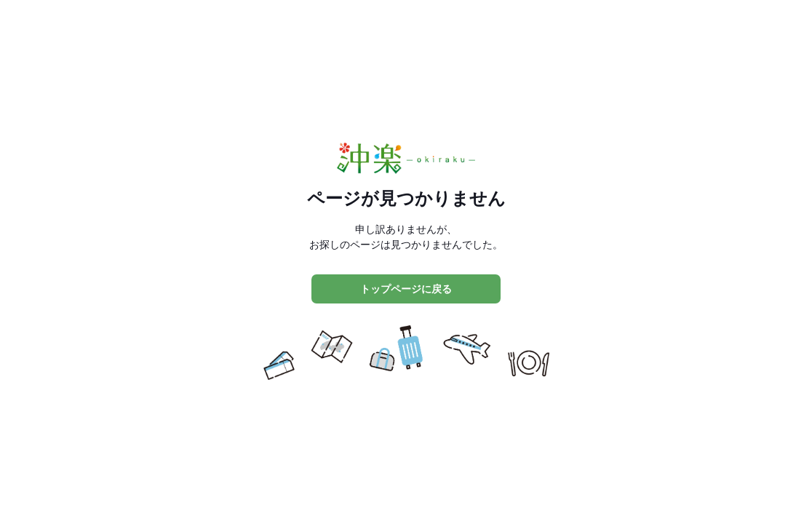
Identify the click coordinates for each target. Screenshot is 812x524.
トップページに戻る (406, 289)
